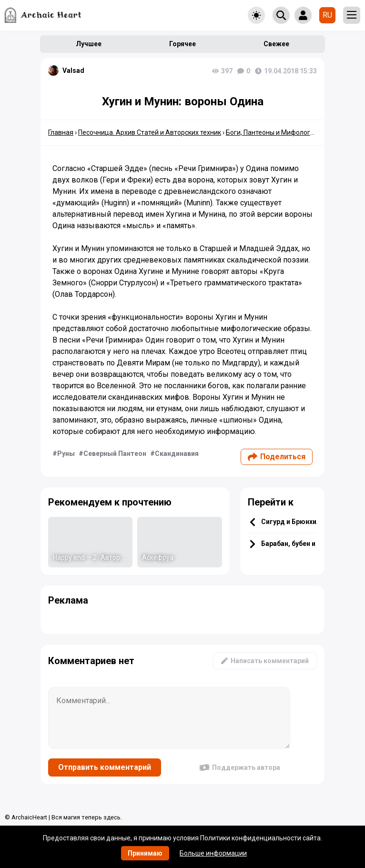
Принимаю (145, 853)
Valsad (73, 71)
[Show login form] (303, 15)
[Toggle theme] (256, 15)
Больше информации (213, 853)
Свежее (276, 44)
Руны (66, 454)
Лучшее (89, 44)
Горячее (182, 44)
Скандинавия (177, 454)
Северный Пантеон (115, 454)
